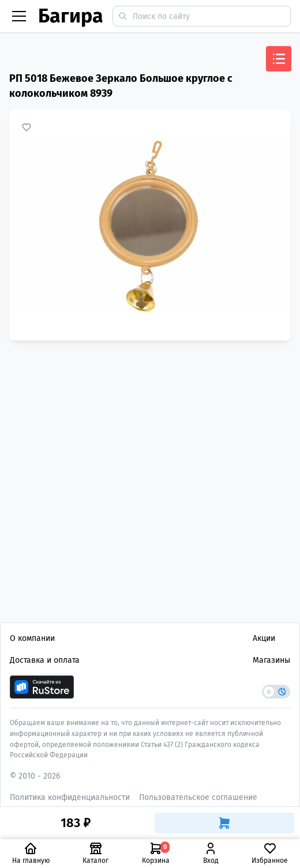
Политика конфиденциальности (70, 797)
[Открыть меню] (279, 59)
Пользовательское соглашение (198, 797)
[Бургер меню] (19, 16)
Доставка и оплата (45, 660)
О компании (32, 638)
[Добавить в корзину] (224, 823)
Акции (264, 638)
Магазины (271, 660)
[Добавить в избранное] (27, 127)
